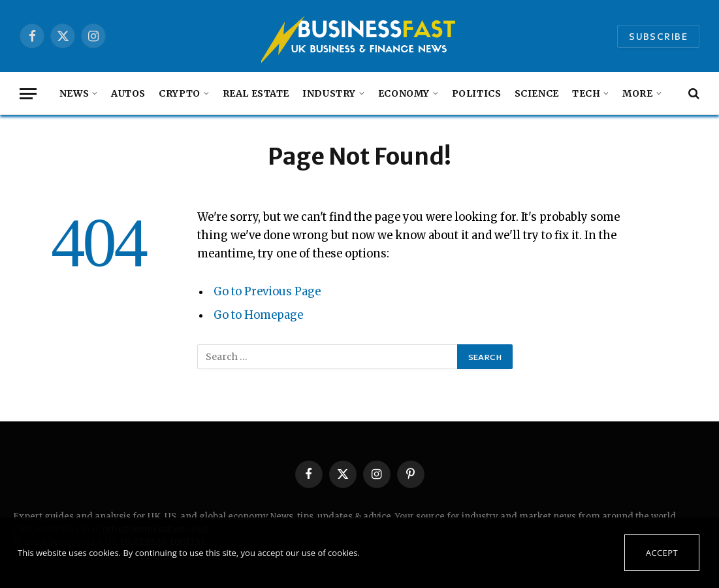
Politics (477, 93)
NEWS (74, 93)
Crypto (179, 93)
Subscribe (658, 36)
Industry (329, 93)
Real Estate (256, 93)
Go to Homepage (258, 315)
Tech (586, 93)
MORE (637, 93)
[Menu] (28, 94)
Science (537, 93)
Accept (662, 553)
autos (128, 93)
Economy (404, 93)
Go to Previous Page (267, 292)
